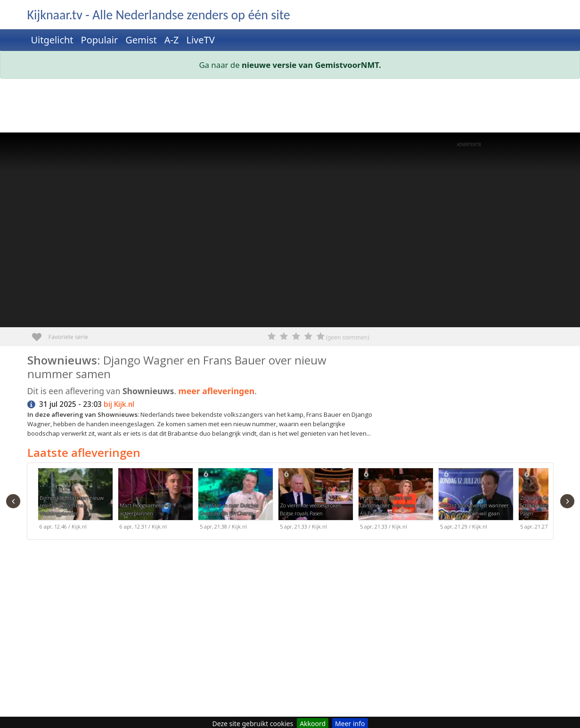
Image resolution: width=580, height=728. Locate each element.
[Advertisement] (290, 108)
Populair (100, 40)
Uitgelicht (52, 40)
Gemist (141, 40)
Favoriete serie (40, 334)
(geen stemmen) (347, 337)
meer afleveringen (217, 391)
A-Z (172, 40)
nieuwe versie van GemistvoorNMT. (311, 65)
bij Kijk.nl (119, 404)
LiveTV (200, 40)
